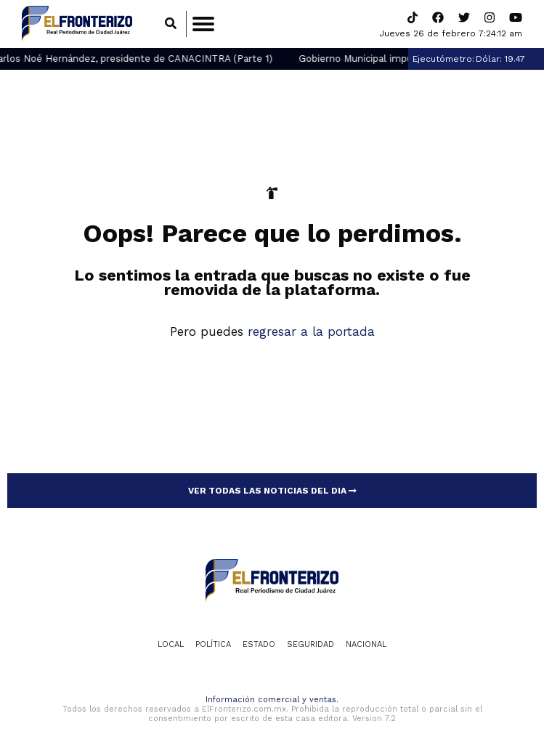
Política (213, 644)
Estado (259, 644)
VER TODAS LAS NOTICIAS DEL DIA (272, 491)
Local (171, 644)
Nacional (366, 644)
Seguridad (310, 644)
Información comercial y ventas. (272, 700)
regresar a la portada (311, 331)
